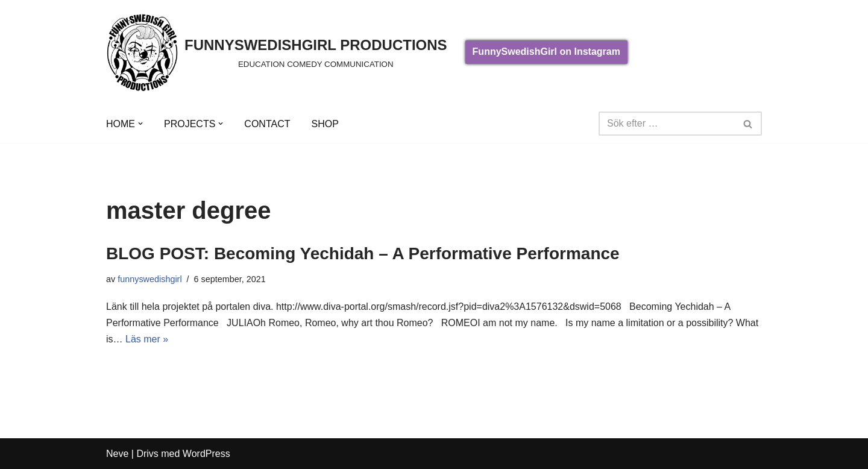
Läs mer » (147, 339)
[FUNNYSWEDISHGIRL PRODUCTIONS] (277, 52)
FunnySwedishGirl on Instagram (546, 52)
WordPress (206, 454)
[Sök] (667, 124)
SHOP (325, 124)
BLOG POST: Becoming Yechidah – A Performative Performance (363, 253)
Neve (117, 454)
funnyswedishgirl (149, 279)
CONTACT (267, 124)
